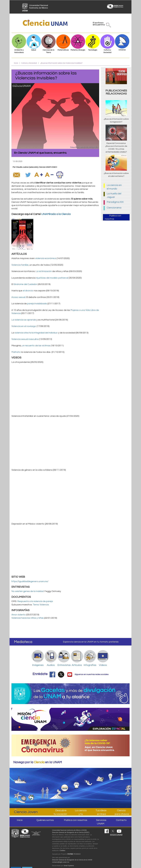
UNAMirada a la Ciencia (56, 214)
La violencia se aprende (24, 320)
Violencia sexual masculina (25, 339)
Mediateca (23, 642)
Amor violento (19, 615)
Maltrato (16, 352)
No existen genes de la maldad (28, 591)
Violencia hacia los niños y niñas (28, 618)
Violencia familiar (20, 265)
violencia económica (45, 258)
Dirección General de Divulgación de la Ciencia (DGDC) (71, 832)
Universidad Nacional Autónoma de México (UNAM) (69, 830)
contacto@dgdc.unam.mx (61, 862)
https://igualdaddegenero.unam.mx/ (30, 581)
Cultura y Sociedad (29, 63)
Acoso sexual (18, 297)
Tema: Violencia (41, 605)
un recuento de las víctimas (36, 346)
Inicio (16, 63)
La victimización (43, 271)
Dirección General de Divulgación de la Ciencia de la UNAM (72, 860)
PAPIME (70, 854)
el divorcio (28, 291)
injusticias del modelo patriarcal (52, 278)
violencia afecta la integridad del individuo (36, 333)
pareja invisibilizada (37, 304)
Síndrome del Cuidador (25, 284)
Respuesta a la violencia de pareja (35, 601)
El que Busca (99, 24)
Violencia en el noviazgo (24, 326)
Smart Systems (69, 866)
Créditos (62, 851)
